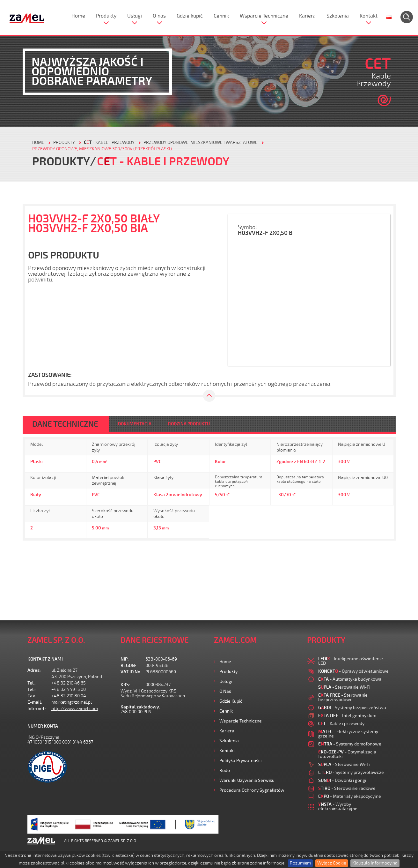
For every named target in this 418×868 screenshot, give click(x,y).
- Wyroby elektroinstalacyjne (338, 807)
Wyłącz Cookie (332, 863)
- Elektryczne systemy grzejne (348, 734)
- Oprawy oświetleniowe (353, 671)
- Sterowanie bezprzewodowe (343, 697)
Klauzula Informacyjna (375, 863)
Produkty (106, 16)
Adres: (34, 670)
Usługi (135, 16)
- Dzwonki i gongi (342, 780)
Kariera (307, 16)
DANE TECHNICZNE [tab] (65, 424)
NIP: (125, 659)
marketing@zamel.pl (72, 702)
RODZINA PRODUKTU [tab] (189, 424)
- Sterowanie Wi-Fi (344, 687)
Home (78, 16)
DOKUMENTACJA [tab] (135, 424)
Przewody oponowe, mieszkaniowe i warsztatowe (201, 142)
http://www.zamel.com (75, 709)
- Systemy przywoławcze (351, 772)
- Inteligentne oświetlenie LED (351, 661)
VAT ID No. (131, 672)
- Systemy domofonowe (350, 744)
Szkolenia (338, 16)
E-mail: (35, 702)
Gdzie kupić (190, 16)
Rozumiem (300, 863)
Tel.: (32, 683)
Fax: (32, 696)
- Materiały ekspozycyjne (350, 796)
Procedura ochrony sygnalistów (252, 790)
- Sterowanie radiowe (347, 788)
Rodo (225, 771)
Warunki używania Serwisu (247, 780)
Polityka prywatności (240, 761)
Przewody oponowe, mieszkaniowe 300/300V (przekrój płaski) (102, 149)
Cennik (221, 16)
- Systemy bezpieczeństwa (352, 708)
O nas (159, 16)
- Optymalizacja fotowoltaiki (347, 754)
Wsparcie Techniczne (264, 16)
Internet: (37, 709)
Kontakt (369, 16)
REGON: (128, 666)
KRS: (125, 685)
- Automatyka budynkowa (350, 679)
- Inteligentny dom (347, 716)
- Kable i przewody (109, 142)
